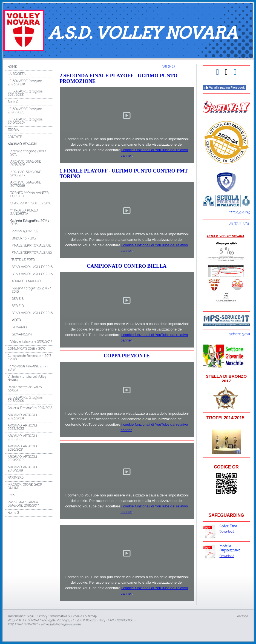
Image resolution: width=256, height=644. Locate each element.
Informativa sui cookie (66, 616)
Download (227, 532)
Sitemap (91, 616)
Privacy (42, 616)
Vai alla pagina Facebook (224, 87)
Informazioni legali (21, 616)
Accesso (243, 616)
